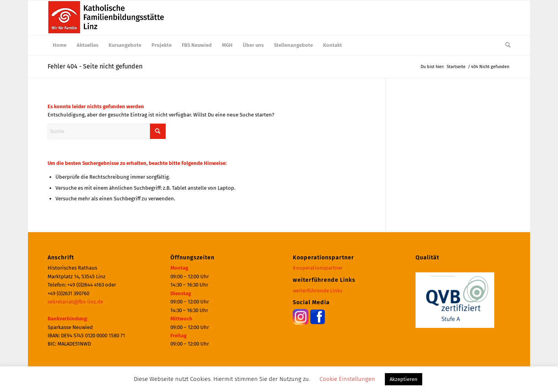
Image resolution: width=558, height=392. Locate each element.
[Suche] (505, 45)
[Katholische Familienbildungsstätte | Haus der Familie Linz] (107, 18)
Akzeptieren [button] (404, 379)
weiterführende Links (318, 291)
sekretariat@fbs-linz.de (75, 302)
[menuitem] (60, 45)
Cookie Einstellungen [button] (347, 379)
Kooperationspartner (318, 268)
